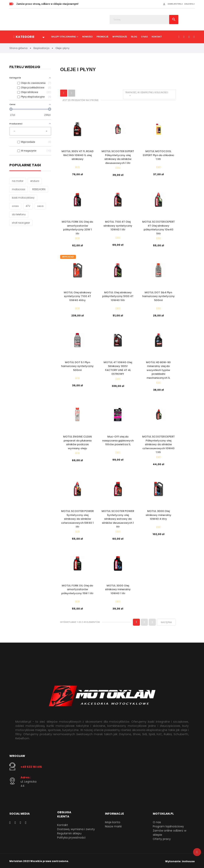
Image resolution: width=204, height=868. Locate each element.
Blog (134, 37)
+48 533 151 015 (31, 766)
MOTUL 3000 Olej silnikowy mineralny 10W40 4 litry (158, 514)
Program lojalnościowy (168, 825)
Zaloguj (189, 4)
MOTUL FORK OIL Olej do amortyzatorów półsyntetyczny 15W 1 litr (77, 588)
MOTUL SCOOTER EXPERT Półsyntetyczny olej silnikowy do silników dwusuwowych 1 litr (118, 157)
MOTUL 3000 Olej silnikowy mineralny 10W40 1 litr (118, 588)
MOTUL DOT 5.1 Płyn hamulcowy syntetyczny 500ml (77, 366)
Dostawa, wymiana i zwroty (76, 828)
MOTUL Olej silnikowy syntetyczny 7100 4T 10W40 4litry (77, 296)
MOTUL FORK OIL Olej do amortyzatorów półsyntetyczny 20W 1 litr (77, 228)
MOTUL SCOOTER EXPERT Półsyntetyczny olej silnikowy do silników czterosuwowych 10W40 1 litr (158, 444)
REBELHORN (39, 189)
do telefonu (19, 214)
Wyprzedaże (120, 37)
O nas (144, 37)
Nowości (87, 37)
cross (15, 206)
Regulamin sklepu (69, 832)
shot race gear (21, 223)
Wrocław (17, 755)
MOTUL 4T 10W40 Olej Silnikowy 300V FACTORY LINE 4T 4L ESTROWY (118, 368)
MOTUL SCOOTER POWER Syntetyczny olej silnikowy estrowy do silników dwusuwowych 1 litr (118, 518)
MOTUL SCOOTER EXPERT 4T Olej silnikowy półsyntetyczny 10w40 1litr (158, 228)
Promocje (102, 37)
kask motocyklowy (23, 198)
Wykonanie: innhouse (180, 860)
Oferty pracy (162, 838)
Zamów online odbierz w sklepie (170, 831)
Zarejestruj (175, 4)
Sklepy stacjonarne (64, 37)
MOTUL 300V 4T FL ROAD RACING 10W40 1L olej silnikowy (77, 155)
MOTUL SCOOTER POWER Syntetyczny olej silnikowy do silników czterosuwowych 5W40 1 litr (77, 518)
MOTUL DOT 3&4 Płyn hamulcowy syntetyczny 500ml (158, 296)
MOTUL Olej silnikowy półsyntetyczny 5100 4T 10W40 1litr (118, 296)
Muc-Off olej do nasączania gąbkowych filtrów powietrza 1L (118, 440)
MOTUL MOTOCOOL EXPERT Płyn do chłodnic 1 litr (158, 155)
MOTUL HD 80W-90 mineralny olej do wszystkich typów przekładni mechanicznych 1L (158, 369)
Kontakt (157, 37)
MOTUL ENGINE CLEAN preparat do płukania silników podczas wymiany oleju (77, 442)
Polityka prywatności (71, 836)
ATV (28, 206)
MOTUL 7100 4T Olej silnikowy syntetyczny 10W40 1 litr (118, 226)
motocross (19, 189)
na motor (18, 181)
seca (40, 206)
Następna (166, 621)
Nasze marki (113, 825)
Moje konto (113, 821)
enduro (35, 181)
